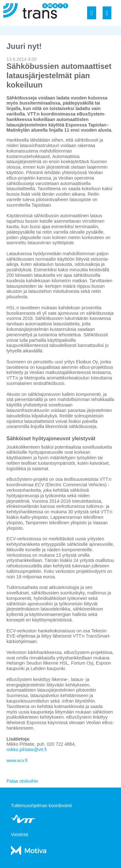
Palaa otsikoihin (22, 781)
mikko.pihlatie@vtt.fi (27, 750)
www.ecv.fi (17, 761)
